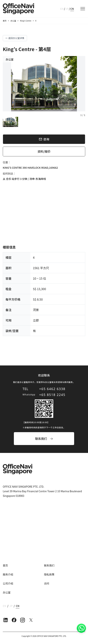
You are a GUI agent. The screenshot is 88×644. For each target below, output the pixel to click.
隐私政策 (49, 574)
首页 (5, 21)
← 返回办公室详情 (15, 38)
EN (62, 9)
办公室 (13, 21)
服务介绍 (8, 574)
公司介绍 (8, 583)
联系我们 (49, 565)
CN (72, 9)
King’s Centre (26, 21)
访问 (47, 583)
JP (67, 9)
